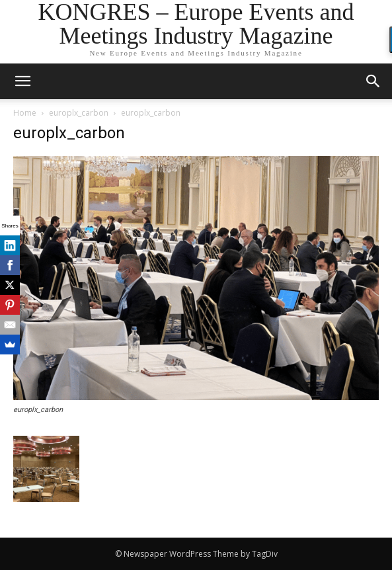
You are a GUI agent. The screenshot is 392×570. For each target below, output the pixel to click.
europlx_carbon (79, 113)
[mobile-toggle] (22, 81)
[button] (373, 81)
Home (25, 113)
